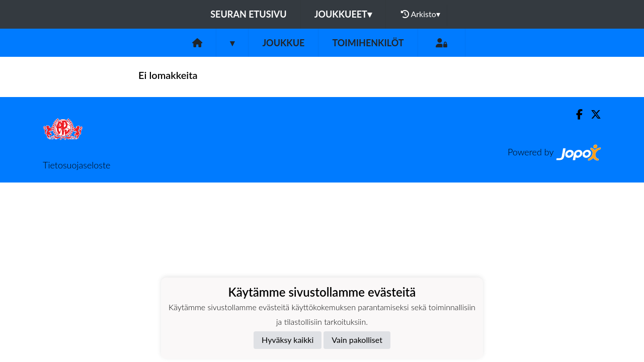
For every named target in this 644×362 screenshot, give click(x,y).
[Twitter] (592, 114)
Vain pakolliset (357, 340)
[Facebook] (575, 114)
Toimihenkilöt (368, 43)
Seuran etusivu (249, 14)
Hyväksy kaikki (288, 340)
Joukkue (283, 43)
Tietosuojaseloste (76, 165)
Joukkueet (343, 14)
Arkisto (421, 14)
